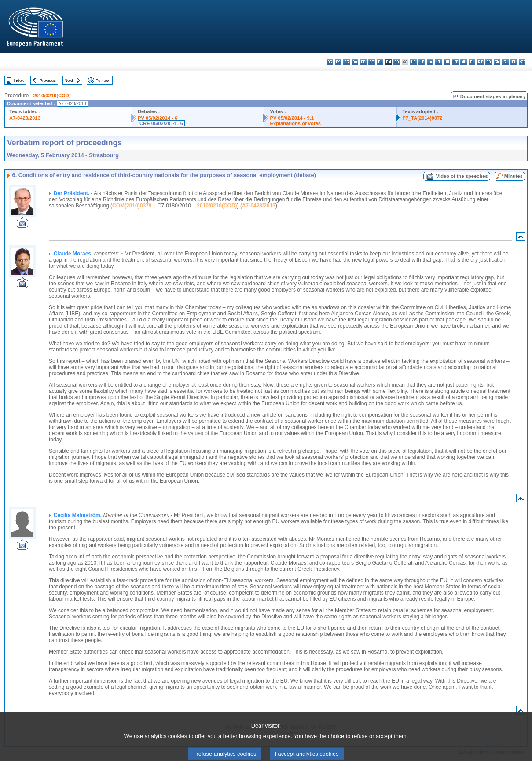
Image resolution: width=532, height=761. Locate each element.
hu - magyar (447, 62)
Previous (48, 80)
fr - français (397, 62)
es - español (338, 62)
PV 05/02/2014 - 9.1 (292, 118)
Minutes (514, 176)
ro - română (489, 62)
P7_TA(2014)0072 (422, 118)
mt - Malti (455, 62)
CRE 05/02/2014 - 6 (161, 123)
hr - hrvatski (413, 62)
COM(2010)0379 (132, 206)
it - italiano (422, 62)
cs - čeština (347, 62)
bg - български (330, 62)
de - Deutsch (363, 62)
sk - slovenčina (497, 62)
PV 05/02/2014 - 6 (158, 118)
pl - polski (472, 62)
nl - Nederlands (464, 62)
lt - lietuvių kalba (438, 62)
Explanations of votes (295, 123)
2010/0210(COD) (52, 96)
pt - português (480, 62)
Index (19, 80)
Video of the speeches (462, 176)
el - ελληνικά (380, 62)
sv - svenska (522, 62)
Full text (103, 80)
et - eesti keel (372, 62)
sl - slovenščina (505, 62)
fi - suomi (514, 62)
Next (69, 80)
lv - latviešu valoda (430, 62)
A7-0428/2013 (25, 118)
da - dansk (355, 62)
